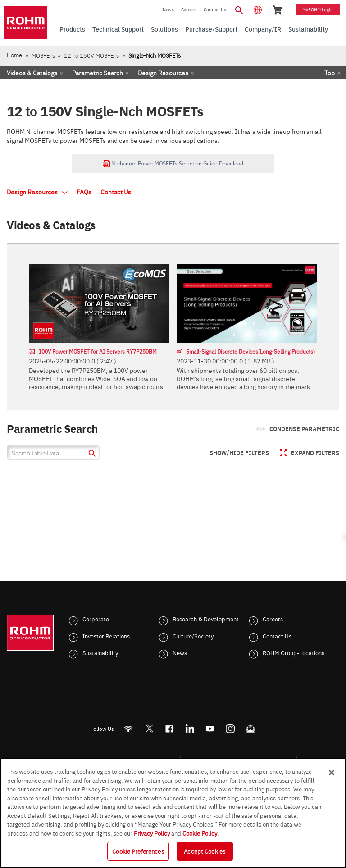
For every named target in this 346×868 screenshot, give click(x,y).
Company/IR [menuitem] (263, 29)
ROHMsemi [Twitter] (149, 728)
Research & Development (206, 619)
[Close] (332, 772)
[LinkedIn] (190, 728)
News (168, 9)
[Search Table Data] (53, 453)
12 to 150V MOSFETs (91, 55)
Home (14, 55)
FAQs (84, 192)
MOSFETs (43, 55)
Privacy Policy (152, 833)
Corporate (96, 619)
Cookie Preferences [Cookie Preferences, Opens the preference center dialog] (138, 851)
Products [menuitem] (72, 29)
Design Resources (163, 73)
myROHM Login (318, 9)
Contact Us (215, 9)
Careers (189, 9)
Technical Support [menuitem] (118, 29)
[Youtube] (210, 728)
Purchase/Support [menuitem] (211, 29)
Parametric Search (98, 73)
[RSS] (129, 728)
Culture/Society (193, 636)
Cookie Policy (200, 833)
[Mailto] (251, 728)
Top (330, 73)
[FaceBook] (170, 728)
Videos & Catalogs (32, 73)
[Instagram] (230, 728)
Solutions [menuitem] (164, 29)
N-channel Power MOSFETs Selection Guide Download (173, 163)
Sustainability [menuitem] (308, 29)
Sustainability (100, 652)
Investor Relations (106, 636)
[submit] (91, 454)
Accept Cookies (205, 851)
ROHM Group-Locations (294, 652)
